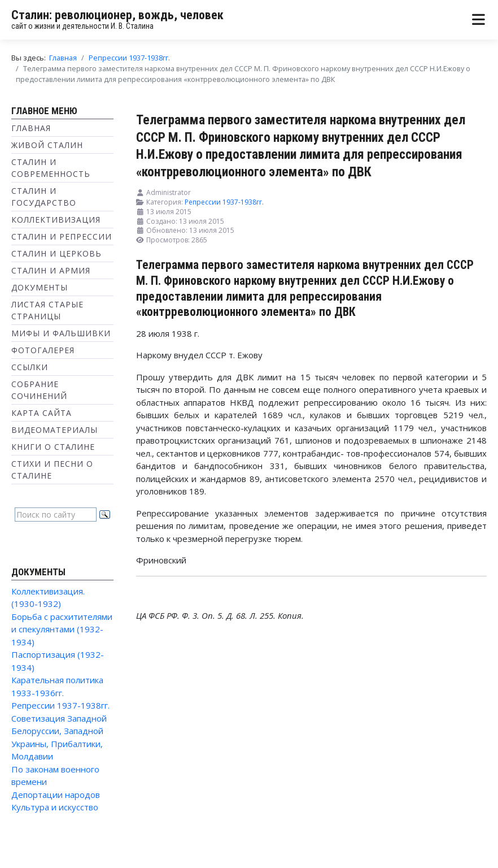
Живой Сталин (47, 145)
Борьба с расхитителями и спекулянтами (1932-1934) (62, 629)
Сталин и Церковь (56, 253)
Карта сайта (41, 413)
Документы (40, 287)
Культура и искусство (55, 807)
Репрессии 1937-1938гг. (60, 705)
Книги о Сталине (53, 447)
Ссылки (30, 367)
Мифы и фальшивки (61, 333)
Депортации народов (56, 795)
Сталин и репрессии (62, 236)
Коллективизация (56, 220)
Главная (31, 128)
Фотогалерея (43, 350)
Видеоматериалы (54, 430)
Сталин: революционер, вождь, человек (117, 15)
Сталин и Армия (51, 270)
